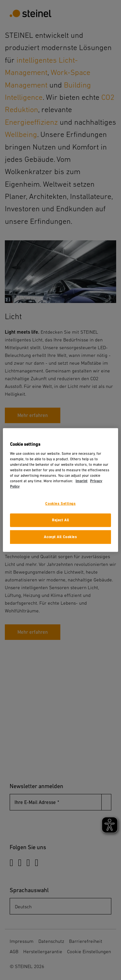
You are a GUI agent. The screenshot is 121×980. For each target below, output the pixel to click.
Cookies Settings (60, 504)
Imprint (81, 481)
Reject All (60, 520)
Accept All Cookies (60, 537)
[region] (60, 490)
